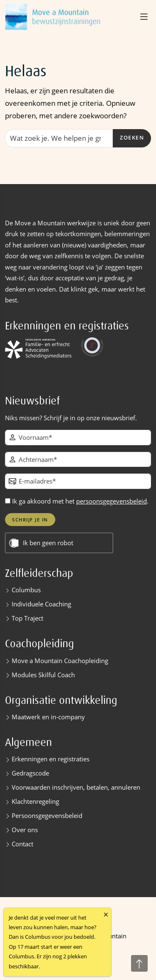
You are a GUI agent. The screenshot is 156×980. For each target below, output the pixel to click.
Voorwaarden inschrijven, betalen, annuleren (76, 787)
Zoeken (132, 138)
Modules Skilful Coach (43, 675)
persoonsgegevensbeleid (111, 501)
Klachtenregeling (35, 801)
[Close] (106, 915)
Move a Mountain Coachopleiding (60, 661)
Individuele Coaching (41, 604)
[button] (145, 17)
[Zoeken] (59, 138)
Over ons (25, 830)
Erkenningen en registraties (51, 759)
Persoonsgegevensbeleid (47, 815)
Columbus (26, 590)
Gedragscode (30, 773)
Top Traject (27, 618)
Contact (22, 844)
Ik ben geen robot (48, 543)
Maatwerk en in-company (48, 717)
